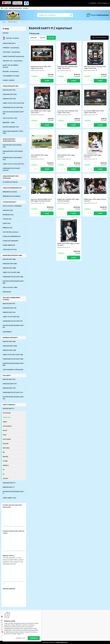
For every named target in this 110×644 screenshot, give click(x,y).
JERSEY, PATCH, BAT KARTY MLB (13, 355)
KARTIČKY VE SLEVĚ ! (11, 38)
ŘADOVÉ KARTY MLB (9, 342)
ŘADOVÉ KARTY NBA (9, 259)
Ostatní (5, 478)
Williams (6, 465)
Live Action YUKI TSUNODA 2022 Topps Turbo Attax (68, 112)
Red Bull (5, 457)
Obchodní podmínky (15, 8)
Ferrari (5, 430)
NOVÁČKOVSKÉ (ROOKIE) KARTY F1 (13, 493)
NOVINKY (6, 33)
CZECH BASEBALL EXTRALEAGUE (13, 370)
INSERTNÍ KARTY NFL (9, 312)
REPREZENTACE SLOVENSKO (12, 196)
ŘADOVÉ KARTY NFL (9, 304)
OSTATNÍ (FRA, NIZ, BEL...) (11, 232)
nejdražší (42, 38)
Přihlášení (93, 3)
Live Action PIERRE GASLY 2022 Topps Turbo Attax (94, 112)
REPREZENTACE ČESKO (10, 192)
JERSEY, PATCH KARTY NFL (11, 317)
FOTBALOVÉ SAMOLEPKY (11, 241)
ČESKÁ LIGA (7, 223)
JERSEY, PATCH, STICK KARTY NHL (13, 103)
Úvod (4, 22)
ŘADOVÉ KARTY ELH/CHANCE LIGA (12, 146)
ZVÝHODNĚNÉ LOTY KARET (11, 76)
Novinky (26, 8)
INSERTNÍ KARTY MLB (9, 350)
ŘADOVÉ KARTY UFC (9, 379)
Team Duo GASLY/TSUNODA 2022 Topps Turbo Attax (95, 68)
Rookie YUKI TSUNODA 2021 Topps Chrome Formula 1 (68, 200)
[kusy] (35, 81)
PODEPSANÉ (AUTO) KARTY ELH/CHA (11, 169)
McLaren (6, 444)
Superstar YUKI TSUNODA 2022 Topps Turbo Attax (67, 68)
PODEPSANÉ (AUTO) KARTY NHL (13, 107)
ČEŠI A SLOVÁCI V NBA (10, 287)
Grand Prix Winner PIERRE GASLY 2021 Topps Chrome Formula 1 (41, 200)
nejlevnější (34, 38)
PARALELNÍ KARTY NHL (10, 94)
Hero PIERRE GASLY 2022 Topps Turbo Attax (41, 112)
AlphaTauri (7, 417)
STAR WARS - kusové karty (12, 52)
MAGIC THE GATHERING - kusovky (11, 66)
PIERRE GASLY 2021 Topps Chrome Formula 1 (95, 200)
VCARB (5, 461)
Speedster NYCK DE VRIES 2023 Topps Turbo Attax (41, 68)
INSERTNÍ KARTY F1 (9, 487)
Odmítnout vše (20, 638)
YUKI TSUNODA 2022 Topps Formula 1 (39, 156)
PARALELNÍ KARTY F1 (9, 483)
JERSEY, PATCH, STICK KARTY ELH (13, 164)
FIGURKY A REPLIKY (9, 80)
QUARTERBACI (7, 332)
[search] (71, 16)
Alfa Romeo (7, 413)
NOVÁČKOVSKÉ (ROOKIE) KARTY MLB (13, 364)
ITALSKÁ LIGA (7, 219)
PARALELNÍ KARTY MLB (10, 346)
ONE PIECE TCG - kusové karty (13, 61)
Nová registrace (104, 3)
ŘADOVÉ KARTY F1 (13, 22)
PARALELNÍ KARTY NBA (10, 264)
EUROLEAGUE (7, 292)
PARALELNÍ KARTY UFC (10, 384)
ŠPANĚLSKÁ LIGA (8, 215)
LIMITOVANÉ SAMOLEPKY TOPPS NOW (13, 132)
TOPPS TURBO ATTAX (9, 498)
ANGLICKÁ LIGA (8, 210)
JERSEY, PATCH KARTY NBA (11, 272)
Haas (5, 435)
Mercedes (6, 448)
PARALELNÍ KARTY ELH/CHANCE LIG (13, 152)
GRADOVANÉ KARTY (9, 43)
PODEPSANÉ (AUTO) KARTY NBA (13, 277)
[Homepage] (2, 8)
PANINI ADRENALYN (9, 245)
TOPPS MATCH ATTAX (10, 250)
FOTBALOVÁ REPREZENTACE (12, 236)
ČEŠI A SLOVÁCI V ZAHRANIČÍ (12, 206)
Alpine (5, 422)
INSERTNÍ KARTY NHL (9, 99)
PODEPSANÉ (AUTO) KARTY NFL (13, 321)
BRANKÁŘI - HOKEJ (9, 123)
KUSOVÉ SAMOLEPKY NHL (11, 127)
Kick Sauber (7, 439)
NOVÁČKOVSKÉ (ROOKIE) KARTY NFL (13, 326)
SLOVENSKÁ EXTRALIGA (10, 182)
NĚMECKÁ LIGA (8, 228)
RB (4, 452)
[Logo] (13, 15)
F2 (4, 470)
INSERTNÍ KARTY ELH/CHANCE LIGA (12, 159)
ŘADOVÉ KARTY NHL (9, 90)
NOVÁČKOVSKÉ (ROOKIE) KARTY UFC (13, 398)
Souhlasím (34, 638)
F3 (4, 474)
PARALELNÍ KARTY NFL (10, 308)
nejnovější (51, 38)
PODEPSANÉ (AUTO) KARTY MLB (13, 359)
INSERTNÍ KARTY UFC (9, 388)
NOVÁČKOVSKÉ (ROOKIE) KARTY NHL (13, 113)
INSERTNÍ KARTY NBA (9, 268)
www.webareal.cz (62, 642)
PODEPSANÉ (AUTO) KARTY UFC (13, 392)
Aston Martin (7, 426)
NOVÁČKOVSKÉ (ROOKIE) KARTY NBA (13, 282)
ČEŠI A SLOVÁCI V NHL (10, 118)
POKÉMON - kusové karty (11, 48)
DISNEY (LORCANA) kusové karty (13, 56)
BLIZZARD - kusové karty (11, 72)
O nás (6, 8)
